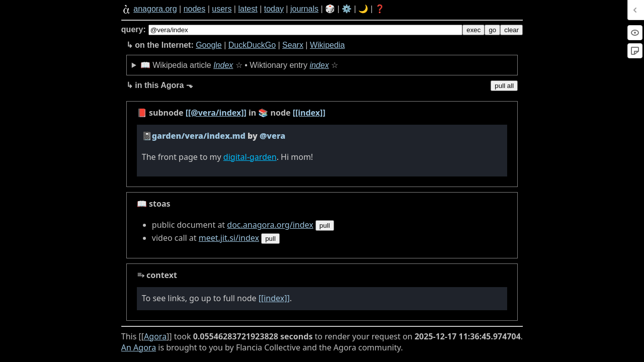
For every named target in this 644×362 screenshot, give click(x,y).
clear (511, 30)
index (319, 65)
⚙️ (347, 9)
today (274, 9)
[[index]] (309, 113)
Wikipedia (327, 45)
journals (304, 9)
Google (209, 45)
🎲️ (330, 9)
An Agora (139, 347)
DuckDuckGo (252, 45)
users (222, 9)
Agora (155, 336)
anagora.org (155, 9)
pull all (504, 86)
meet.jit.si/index (229, 238)
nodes (195, 9)
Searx (293, 45)
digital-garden (250, 157)
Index (223, 65)
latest (248, 9)
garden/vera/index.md (199, 136)
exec (473, 30)
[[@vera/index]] (216, 113)
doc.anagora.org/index (270, 225)
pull (325, 225)
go (492, 30)
